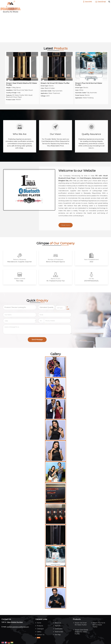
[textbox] (61, 308)
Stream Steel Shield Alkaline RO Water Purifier (22, 84)
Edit (68, 308)
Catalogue (40, 629)
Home (39, 623)
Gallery (39, 632)
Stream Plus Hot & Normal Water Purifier (89, 84)
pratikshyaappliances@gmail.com (18, 627)
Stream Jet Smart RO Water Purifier (55, 83)
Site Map (58, 635)
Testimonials (59, 632)
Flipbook (58, 626)
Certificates (59, 629)
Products (40, 626)
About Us (58, 623)
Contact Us (41, 635)
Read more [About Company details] (66, 225)
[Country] (20, 321)
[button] (15, 622)
